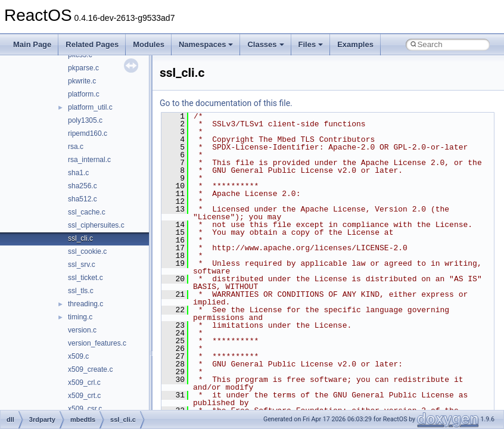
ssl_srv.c (82, 265)
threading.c (85, 304)
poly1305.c (85, 120)
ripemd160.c (88, 133)
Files (311, 44)
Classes (265, 44)
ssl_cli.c (80, 238)
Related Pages (92, 44)
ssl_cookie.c (87, 251)
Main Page (32, 44)
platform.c (84, 94)
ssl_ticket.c (85, 278)
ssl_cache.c (87, 212)
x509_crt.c (84, 396)
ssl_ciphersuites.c (96, 225)
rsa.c (76, 147)
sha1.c (78, 173)
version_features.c (97, 343)
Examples (355, 44)
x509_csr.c (85, 409)
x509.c (78, 356)
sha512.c (83, 199)
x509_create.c (90, 369)
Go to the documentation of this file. (226, 103)
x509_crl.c (84, 383)
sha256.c (83, 186)
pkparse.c (83, 68)
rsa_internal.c (89, 160)
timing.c (80, 317)
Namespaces (206, 44)
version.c (82, 330)
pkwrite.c (82, 81)
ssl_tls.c (81, 291)
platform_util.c (90, 107)
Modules (149, 44)
